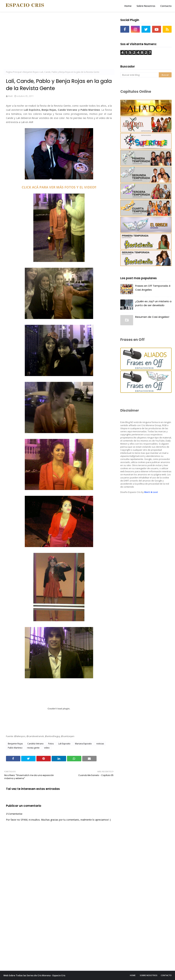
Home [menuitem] (128, 6)
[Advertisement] (59, 41)
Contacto (166, 975)
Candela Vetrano (35, 744)
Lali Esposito (64, 744)
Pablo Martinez (15, 748)
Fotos (51, 744)
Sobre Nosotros (149, 975)
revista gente (33, 748)
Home (133, 975)
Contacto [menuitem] (166, 6)
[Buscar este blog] (140, 75)
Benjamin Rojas (31, 72)
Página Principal (14, 72)
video (47, 748)
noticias (100, 744)
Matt (10, 96)
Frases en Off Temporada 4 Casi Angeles (153, 288)
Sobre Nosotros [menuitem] (146, 6)
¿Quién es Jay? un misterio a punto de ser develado (153, 303)
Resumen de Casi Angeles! (152, 317)
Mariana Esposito (83, 744)
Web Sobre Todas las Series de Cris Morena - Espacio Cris (34, 975)
